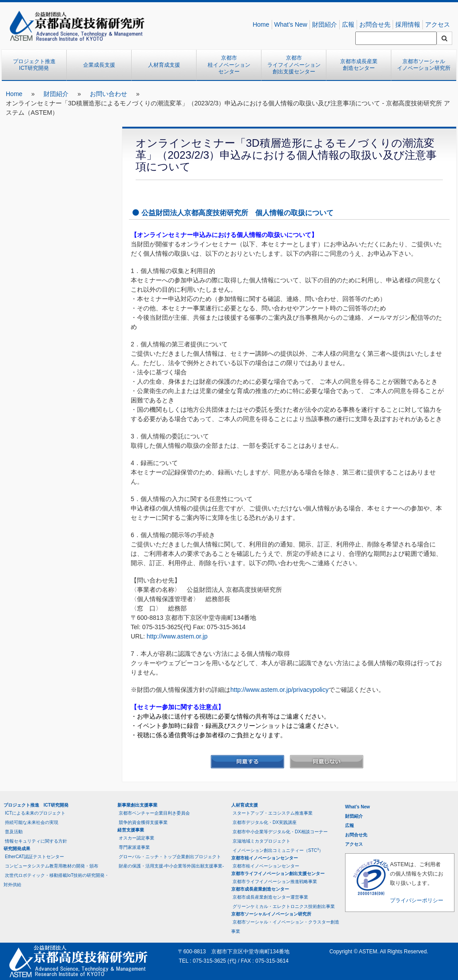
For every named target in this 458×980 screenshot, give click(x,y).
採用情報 (408, 24)
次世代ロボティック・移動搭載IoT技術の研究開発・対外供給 (56, 880)
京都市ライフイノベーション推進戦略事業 (275, 882)
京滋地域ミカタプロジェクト (261, 841)
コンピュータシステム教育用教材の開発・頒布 (52, 866)
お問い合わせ (108, 94)
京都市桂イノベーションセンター (229, 65)
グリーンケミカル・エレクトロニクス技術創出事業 (284, 906)
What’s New (291, 24)
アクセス (438, 24)
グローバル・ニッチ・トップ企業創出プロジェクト (170, 857)
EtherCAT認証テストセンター (34, 857)
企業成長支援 (99, 65)
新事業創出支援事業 (137, 805)
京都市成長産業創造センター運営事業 (270, 897)
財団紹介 (325, 24)
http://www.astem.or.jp (177, 636)
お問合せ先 (375, 24)
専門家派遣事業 (134, 847)
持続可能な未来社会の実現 (32, 822)
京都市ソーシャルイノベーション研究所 (424, 65)
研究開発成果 (17, 849)
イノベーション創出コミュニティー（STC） (278, 850)
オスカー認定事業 (137, 838)
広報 (348, 24)
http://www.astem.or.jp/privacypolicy (279, 690)
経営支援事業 (131, 830)
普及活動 (14, 832)
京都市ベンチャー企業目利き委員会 (154, 813)
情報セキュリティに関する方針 (36, 841)
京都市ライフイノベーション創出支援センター (294, 65)
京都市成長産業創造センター (359, 65)
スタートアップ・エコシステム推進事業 (273, 813)
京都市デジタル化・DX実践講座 (265, 822)
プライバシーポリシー (417, 900)
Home (261, 24)
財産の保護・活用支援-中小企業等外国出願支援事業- (171, 866)
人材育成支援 (164, 65)
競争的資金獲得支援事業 (143, 822)
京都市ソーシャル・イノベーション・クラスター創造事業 (285, 927)
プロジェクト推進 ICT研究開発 (37, 65)
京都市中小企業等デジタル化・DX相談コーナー (280, 832)
